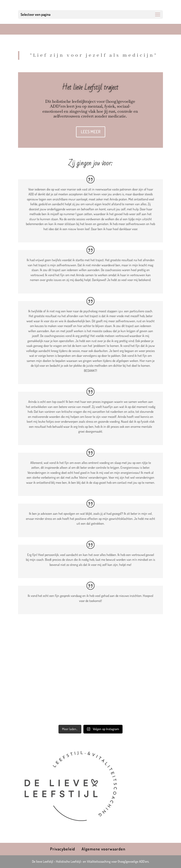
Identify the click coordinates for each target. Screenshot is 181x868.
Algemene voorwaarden (103, 849)
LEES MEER (91, 132)
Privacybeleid (63, 849)
